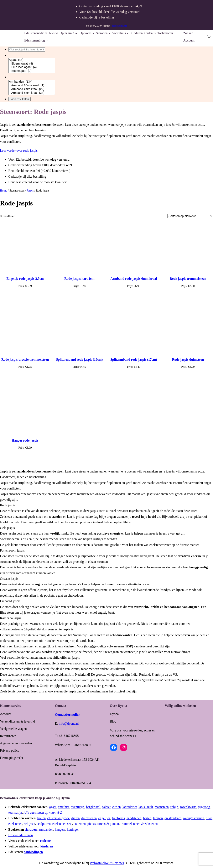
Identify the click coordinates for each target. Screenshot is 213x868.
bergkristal (93, 807)
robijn (174, 807)
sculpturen (44, 824)
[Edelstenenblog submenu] (47, 40)
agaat (53, 807)
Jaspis (30, 191)
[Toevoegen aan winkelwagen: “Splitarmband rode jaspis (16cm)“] (79, 377)
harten (147, 818)
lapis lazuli (146, 807)
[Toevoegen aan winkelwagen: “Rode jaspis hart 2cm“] (79, 296)
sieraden (31, 830)
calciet (106, 807)
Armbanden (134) (32, 82)
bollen (42, 818)
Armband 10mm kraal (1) (32, 85)
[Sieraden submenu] (109, 33)
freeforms (118, 818)
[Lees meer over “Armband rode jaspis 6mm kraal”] (134, 296)
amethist (64, 807)
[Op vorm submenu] (93, 33)
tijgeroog (204, 807)
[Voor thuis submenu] (128, 33)
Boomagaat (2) (32, 71)
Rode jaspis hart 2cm (79, 279)
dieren (76, 818)
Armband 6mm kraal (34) (32, 93)
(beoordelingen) (119, 26)
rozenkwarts (188, 807)
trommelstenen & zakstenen (139, 824)
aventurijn (78, 807)
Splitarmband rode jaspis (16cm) (79, 360)
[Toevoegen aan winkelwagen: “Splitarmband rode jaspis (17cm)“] (134, 377)
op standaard (173, 818)
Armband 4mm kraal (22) (32, 89)
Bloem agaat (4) (32, 64)
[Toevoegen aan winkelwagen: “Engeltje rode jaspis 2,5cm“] (25, 296)
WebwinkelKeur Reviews (107, 863)
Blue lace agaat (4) (32, 67)
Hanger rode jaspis (25, 440)
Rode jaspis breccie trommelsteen (25, 360)
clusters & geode (59, 818)
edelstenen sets (62, 824)
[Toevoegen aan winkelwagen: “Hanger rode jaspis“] (25, 458)
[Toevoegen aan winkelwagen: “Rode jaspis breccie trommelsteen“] (25, 377)
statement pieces (85, 824)
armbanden (46, 830)
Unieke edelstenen (21, 835)
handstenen (134, 818)
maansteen (162, 807)
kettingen (73, 830)
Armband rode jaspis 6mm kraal (134, 279)
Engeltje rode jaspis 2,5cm (25, 279)
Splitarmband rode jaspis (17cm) (134, 360)
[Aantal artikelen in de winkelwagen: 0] (209, 37)
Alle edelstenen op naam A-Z (43, 812)
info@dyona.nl (69, 723)
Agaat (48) (32, 60)
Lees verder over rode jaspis (19, 151)
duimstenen (89, 818)
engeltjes (104, 818)
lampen (158, 818)
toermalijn (15, 812)
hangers (60, 830)
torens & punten (108, 824)
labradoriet (130, 807)
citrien (117, 807)
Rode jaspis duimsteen (188, 360)
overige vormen (194, 818)
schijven (30, 824)
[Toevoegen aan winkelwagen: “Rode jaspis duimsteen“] (188, 377)
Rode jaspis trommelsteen (188, 279)
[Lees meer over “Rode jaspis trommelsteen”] (188, 296)
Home (4, 191)
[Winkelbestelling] (190, 216)
